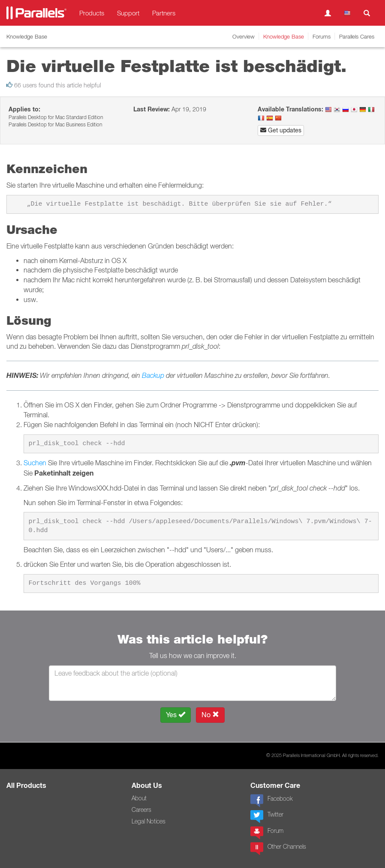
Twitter (267, 817)
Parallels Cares (357, 36)
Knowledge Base (284, 36)
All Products (26, 786)
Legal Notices (149, 821)
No (210, 715)
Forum (267, 833)
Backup (153, 375)
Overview (244, 36)
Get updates (281, 130)
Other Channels (278, 849)
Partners (164, 13)
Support (128, 13)
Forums (322, 36)
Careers (141, 810)
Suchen (35, 463)
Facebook (271, 801)
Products (92, 13)
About (139, 798)
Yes (176, 715)
